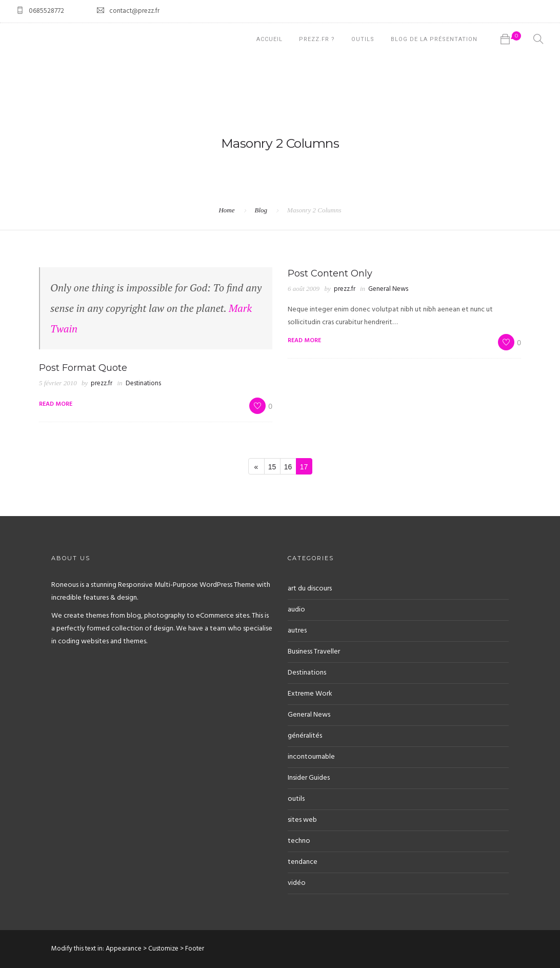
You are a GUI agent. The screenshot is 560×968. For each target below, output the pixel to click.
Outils (363, 39)
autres (297, 631)
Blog (261, 210)
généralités (305, 736)
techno (299, 841)
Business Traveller (314, 652)
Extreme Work (310, 694)
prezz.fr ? (317, 39)
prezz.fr (102, 383)
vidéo (297, 883)
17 (304, 467)
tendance (303, 862)
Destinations (143, 383)
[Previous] (256, 466)
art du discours (310, 589)
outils (296, 799)
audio (296, 610)
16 (288, 467)
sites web (302, 820)
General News (388, 289)
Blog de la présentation (434, 39)
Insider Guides (309, 778)
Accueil (269, 39)
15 (272, 467)
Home (226, 210)
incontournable (311, 757)
